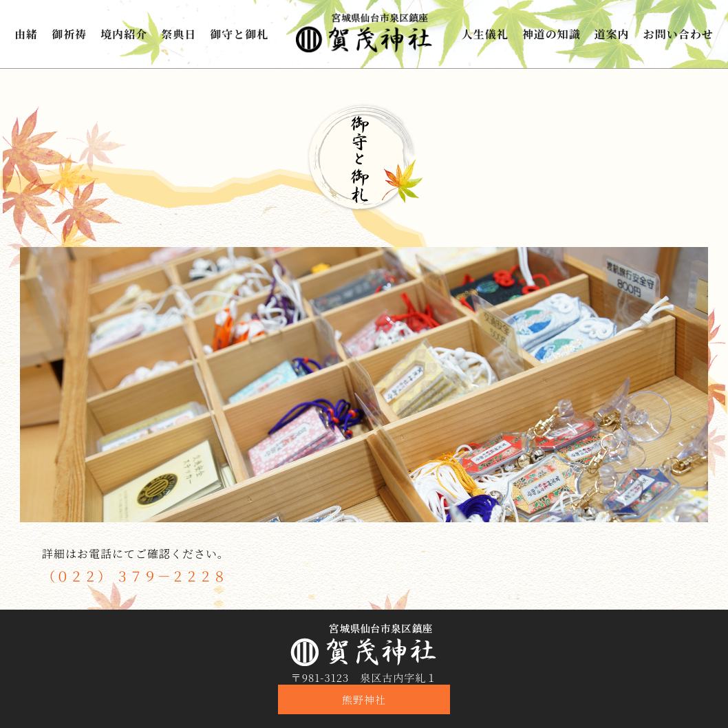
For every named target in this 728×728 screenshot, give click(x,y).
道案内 (612, 34)
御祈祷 (69, 34)
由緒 (26, 34)
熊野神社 (364, 699)
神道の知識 (552, 34)
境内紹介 (124, 34)
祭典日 (179, 34)
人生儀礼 (485, 34)
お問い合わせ (678, 34)
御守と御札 (239, 34)
